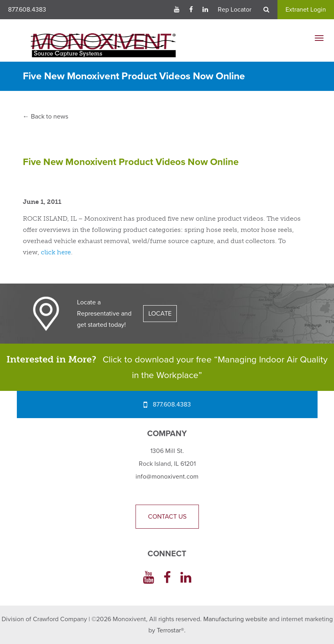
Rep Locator (235, 10)
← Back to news (46, 117)
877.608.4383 (27, 10)
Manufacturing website (235, 619)
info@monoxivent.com (167, 477)
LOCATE (160, 314)
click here (56, 252)
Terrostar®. (171, 630)
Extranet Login (306, 10)
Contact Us (167, 517)
